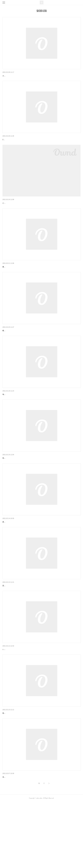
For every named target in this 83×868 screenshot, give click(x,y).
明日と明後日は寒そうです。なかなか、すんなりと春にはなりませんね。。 (28, 498)
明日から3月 (7, 76)
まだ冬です (7, 494)
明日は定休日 (8, 283)
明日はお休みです (9, 424)
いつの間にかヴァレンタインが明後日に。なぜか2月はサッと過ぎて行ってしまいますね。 (33, 705)
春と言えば (7, 216)
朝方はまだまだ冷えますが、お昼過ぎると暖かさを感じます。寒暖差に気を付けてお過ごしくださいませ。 (38, 773)
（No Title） (7, 146)
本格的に (6, 836)
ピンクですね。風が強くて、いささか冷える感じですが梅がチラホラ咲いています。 (31, 220)
